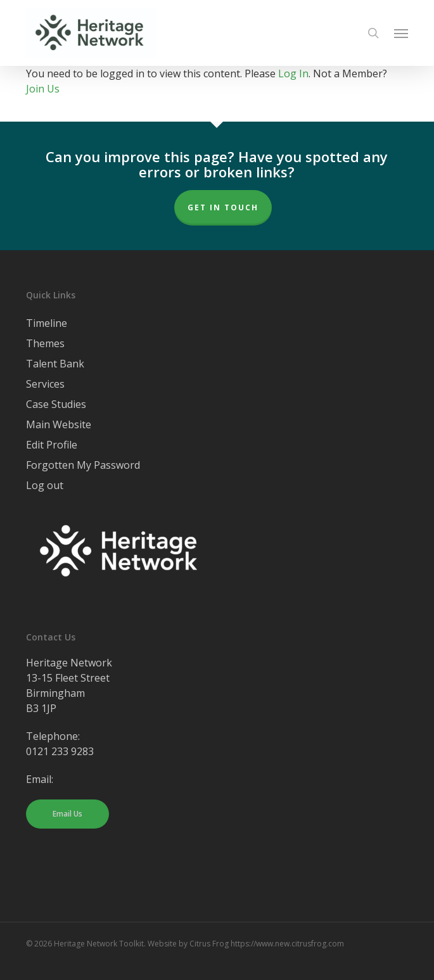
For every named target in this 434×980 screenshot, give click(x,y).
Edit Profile (52, 445)
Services (45, 384)
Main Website (59, 424)
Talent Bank (55, 364)
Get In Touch (223, 207)
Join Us (43, 89)
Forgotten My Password (83, 465)
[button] (401, 33)
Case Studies (56, 404)
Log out (45, 485)
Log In (293, 73)
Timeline (47, 323)
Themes (45, 343)
